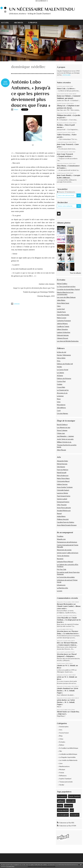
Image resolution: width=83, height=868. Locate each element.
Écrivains (62, 742)
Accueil (5, 23)
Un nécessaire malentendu (42, 9)
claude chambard (64, 688)
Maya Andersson (63, 475)
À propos (33, 23)
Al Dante (60, 376)
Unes (59, 402)
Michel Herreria (62, 464)
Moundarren (61, 405)
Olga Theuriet (62, 505)
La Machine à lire (62, 588)
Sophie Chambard (65, 779)
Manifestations (64, 766)
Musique (62, 769)
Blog (61, 736)
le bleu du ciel (61, 352)
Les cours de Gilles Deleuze (66, 297)
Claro (59, 306)
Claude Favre (61, 312)
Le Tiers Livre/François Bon (66, 286)
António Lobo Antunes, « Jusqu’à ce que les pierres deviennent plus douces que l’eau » (31, 94)
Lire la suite (67, 75)
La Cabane (60, 373)
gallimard (61, 801)
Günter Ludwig (62, 499)
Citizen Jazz (61, 433)
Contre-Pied (61, 381)
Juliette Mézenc (62, 323)
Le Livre (60, 591)
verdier (60, 806)
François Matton (63, 470)
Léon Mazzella (63, 618)
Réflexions (63, 776)
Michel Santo (62, 712)
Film (61, 751)
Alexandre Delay (62, 461)
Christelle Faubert (63, 490)
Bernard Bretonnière (65, 604)
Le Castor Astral (63, 370)
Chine (61, 739)
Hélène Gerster (62, 484)
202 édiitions (61, 408)
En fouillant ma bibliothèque (69, 748)
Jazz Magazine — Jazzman (65, 436)
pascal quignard (63, 815)
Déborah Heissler (63, 335)
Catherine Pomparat (64, 321)
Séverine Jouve (63, 631)
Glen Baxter (61, 467)
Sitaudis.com (61, 539)
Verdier (59, 367)
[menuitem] (6, 22)
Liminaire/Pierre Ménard (65, 562)
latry (59, 643)
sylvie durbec (62, 700)
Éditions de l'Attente (64, 378)
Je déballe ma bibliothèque (68, 754)
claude (59, 665)
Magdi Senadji (62, 473)
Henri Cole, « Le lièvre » (66, 89)
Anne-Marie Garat (63, 303)
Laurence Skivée (62, 493)
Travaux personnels (66, 782)
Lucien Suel (61, 309)
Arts (61, 730)
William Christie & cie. (64, 442)
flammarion (69, 806)
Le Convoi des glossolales (66, 577)
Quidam (60, 384)
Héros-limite (61, 358)
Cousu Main (61, 387)
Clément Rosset (63, 338)
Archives (18, 23)
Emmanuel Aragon (63, 502)
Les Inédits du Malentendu (68, 760)
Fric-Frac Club (62, 569)
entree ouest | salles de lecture (68, 553)
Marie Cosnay (62, 318)
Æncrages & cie (62, 393)
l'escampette (62, 796)
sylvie (59, 677)
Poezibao (60, 536)
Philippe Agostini (63, 519)
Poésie (62, 773)
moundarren (75, 815)
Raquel (59, 513)
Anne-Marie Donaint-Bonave (67, 525)
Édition (62, 745)
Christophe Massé (63, 481)
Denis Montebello (63, 315)
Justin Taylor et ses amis (65, 439)
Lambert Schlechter (64, 332)
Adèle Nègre (61, 516)
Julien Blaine (61, 300)
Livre (61, 763)
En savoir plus (10, 866)
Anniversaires (64, 727)
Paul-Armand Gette (64, 496)
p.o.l (72, 810)
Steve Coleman (62, 430)
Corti (59, 410)
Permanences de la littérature (67, 542)
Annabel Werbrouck (64, 511)
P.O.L (59, 361)
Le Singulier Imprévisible (67, 757)
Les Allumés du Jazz (64, 427)
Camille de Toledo (63, 326)
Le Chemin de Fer (63, 390)
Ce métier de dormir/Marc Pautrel (68, 289)
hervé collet (71, 801)
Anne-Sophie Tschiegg (65, 487)
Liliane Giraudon (62, 329)
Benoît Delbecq (62, 425)
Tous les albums (75, 273)
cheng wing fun (63, 810)
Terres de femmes (63, 556)
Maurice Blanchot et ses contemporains (65, 293)
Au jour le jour (64, 733)
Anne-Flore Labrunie (64, 508)
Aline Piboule (61, 450)
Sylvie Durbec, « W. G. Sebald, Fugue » (68, 691)
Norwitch (60, 559)
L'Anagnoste (61, 585)
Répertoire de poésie (64, 550)
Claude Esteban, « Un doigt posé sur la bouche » (69, 620)
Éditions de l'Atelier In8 (65, 364)
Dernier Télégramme (64, 355)
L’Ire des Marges (62, 413)
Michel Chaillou (62, 284)
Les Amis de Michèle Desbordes (68, 341)
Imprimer (15, 304)
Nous (59, 399)
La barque (60, 396)
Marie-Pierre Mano (63, 478)
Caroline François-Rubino (66, 522)
